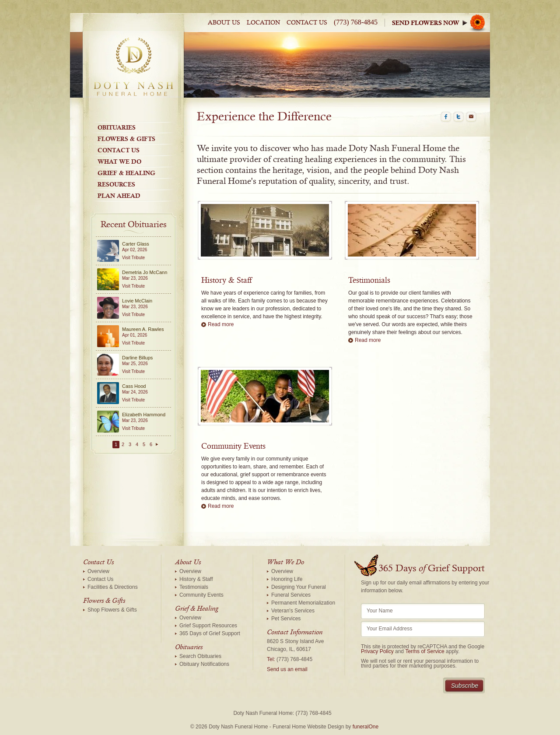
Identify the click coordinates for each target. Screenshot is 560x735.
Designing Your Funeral (299, 587)
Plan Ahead (119, 196)
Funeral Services (291, 595)
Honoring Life (287, 579)
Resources (116, 184)
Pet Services (286, 619)
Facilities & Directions (113, 587)
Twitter (458, 117)
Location (263, 23)
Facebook (446, 117)
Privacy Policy (377, 651)
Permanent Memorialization (303, 603)
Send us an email (287, 669)
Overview (98, 571)
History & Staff (226, 281)
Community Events (233, 447)
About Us (224, 23)
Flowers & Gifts (126, 139)
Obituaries (117, 127)
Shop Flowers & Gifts (112, 610)
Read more (221, 324)
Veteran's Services (293, 611)
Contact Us (307, 23)
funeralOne (366, 727)
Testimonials (369, 281)
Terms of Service (425, 651)
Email (471, 117)
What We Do (119, 162)
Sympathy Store (441, 23)
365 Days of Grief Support (210, 633)
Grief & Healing (126, 173)
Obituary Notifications (204, 664)
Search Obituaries (200, 656)
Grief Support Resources (208, 626)
